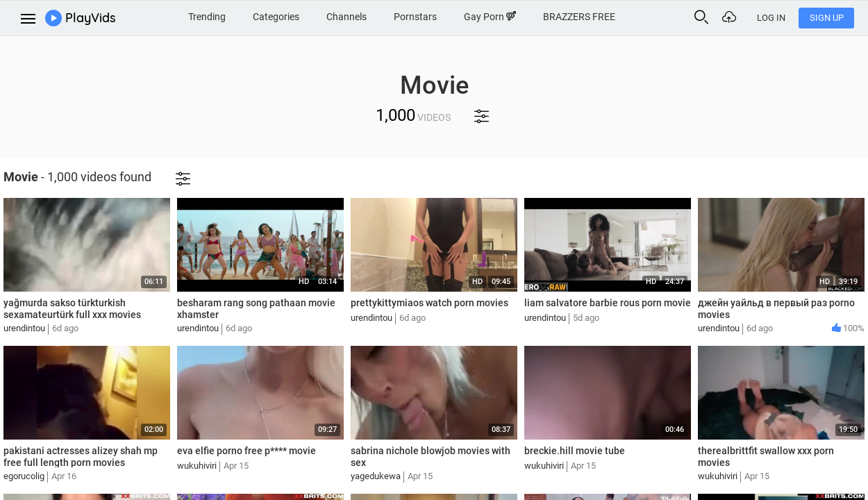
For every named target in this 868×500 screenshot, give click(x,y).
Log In (771, 18)
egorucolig (24, 476)
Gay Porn (490, 17)
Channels (347, 17)
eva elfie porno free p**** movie (247, 451)
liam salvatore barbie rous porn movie (608, 303)
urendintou (24, 328)
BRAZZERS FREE (579, 17)
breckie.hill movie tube (575, 451)
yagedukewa (376, 476)
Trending (207, 17)
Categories (276, 17)
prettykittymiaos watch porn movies (429, 303)
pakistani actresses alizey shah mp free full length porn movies (81, 457)
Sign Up (827, 18)
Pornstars (415, 17)
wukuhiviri (197, 466)
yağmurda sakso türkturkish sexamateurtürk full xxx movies (72, 309)
